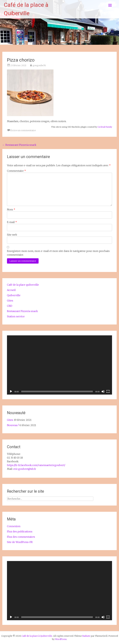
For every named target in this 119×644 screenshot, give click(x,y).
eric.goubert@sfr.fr (25, 469)
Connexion (14, 526)
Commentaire (16, 171)
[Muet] (103, 391)
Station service (16, 316)
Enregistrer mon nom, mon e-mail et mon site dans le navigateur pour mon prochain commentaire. (58, 253)
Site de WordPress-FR (20, 542)
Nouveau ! (13, 425)
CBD (10, 306)
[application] (59, 365)
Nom (11, 209)
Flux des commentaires (21, 537)
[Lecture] (11, 391)
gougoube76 (39, 65)
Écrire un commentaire (23, 130)
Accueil (11, 290)
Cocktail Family (105, 127)
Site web (12, 235)
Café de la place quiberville (23, 285)
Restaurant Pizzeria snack (19, 145)
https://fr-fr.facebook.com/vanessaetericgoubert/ (36, 465)
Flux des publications (20, 531)
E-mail (12, 222)
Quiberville (14, 295)
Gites (10, 301)
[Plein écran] (108, 391)
